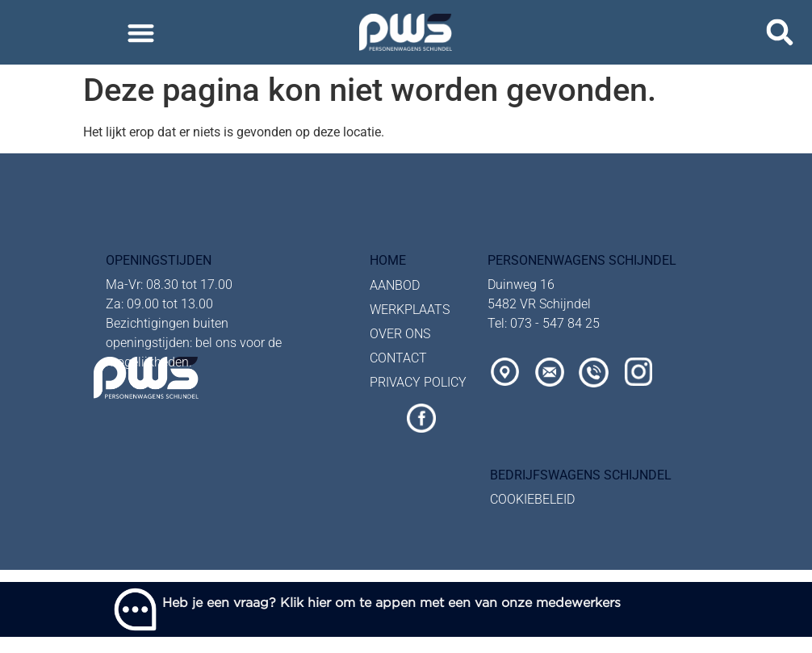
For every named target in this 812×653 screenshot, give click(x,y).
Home (388, 260)
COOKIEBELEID (532, 499)
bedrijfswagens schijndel (581, 475)
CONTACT (398, 358)
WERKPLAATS (410, 310)
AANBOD (395, 285)
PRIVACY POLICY (418, 382)
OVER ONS (400, 334)
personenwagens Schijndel (582, 260)
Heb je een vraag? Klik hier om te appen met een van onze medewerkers (391, 602)
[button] (141, 33)
